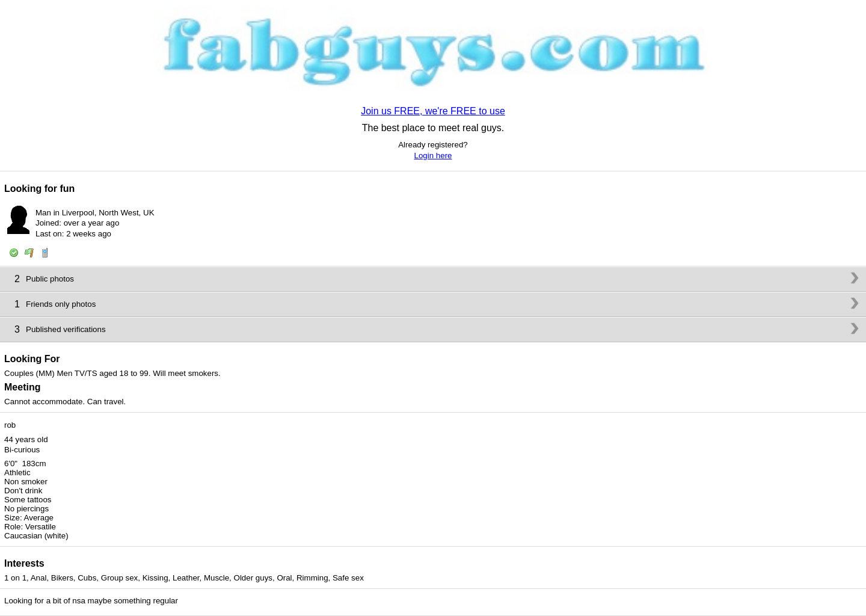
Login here (433, 156)
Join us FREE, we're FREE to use (433, 111)
